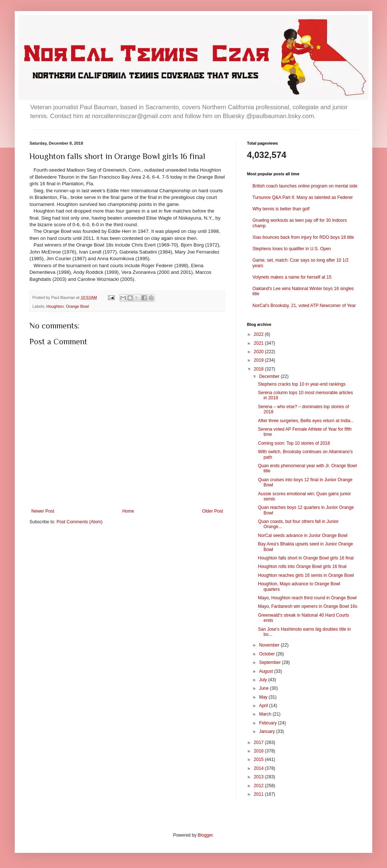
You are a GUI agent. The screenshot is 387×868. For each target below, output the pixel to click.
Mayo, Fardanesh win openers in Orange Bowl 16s (308, 606)
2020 (259, 352)
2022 (259, 334)
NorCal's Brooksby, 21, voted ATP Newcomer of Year (304, 306)
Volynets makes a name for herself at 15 (292, 277)
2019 (259, 360)
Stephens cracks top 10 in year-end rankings (302, 384)
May (264, 697)
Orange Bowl (77, 306)
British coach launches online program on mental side (305, 186)
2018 (259, 369)
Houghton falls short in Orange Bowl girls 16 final (306, 558)
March (266, 714)
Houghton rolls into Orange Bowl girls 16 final (302, 566)
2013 (259, 777)
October (268, 654)
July (264, 680)
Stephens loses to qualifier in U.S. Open (292, 249)
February (269, 723)
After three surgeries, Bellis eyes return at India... (306, 421)
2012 (259, 786)
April (264, 706)
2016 (259, 751)
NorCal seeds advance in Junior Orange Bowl (303, 535)
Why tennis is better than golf (281, 209)
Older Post (212, 511)
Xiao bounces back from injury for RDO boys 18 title (303, 237)
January (268, 731)
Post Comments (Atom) (79, 522)
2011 (259, 794)
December (270, 376)
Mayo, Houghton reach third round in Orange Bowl (307, 598)
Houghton (55, 306)
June (264, 688)
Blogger (205, 835)
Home (128, 511)
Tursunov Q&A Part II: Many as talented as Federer (303, 197)
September (271, 662)
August (267, 671)
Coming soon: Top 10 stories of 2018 (294, 443)
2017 (259, 743)
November (270, 645)
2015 (259, 759)
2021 (259, 343)
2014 (259, 768)
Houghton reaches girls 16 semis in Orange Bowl (306, 575)
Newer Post (43, 511)
